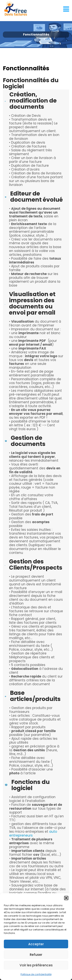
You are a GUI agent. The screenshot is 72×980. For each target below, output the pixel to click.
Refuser (36, 955)
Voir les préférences (36, 965)
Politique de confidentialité (36, 974)
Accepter (36, 944)
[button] (66, 898)
